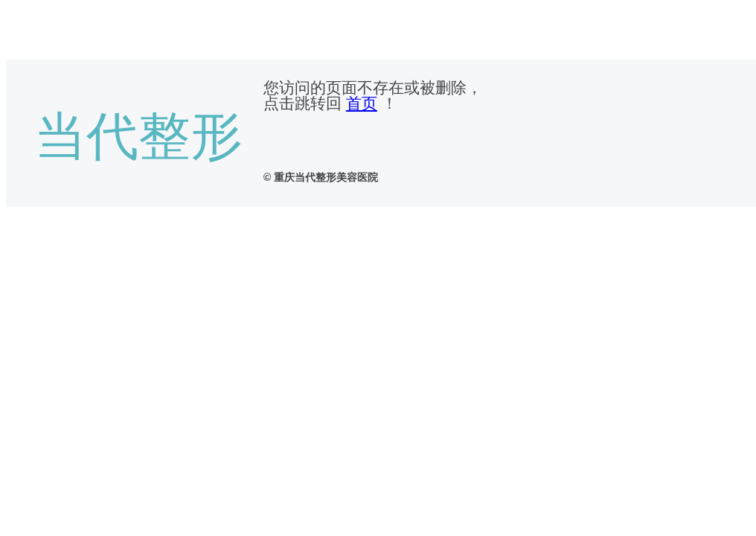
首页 (362, 103)
